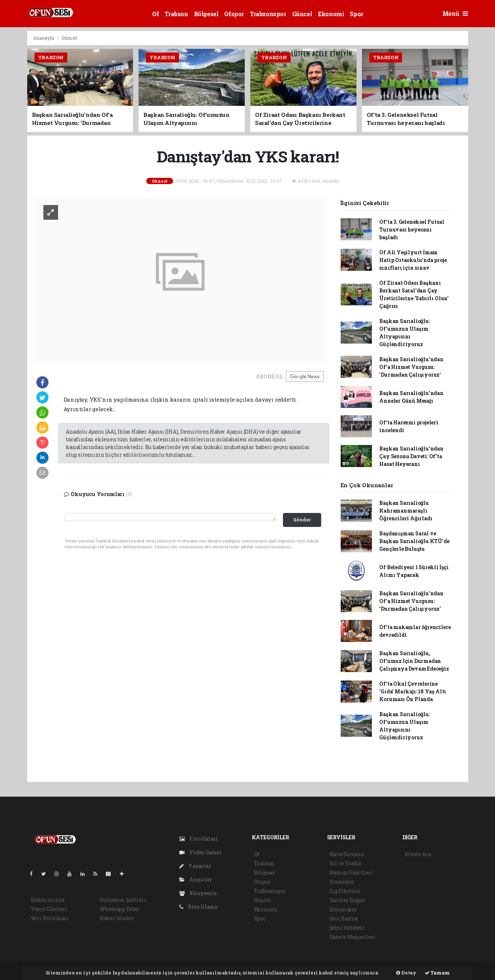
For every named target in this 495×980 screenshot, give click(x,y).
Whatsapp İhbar (120, 909)
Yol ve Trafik (346, 863)
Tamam (437, 973)
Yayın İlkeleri (49, 909)
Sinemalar (343, 909)
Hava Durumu (347, 854)
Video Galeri (200, 852)
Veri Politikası (50, 918)
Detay (406, 973)
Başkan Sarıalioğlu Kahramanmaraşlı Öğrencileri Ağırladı (406, 511)
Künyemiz (198, 893)
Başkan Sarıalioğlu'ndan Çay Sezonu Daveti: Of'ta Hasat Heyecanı (411, 456)
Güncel (302, 14)
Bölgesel (206, 14)
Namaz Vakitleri (351, 873)
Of (155, 14)
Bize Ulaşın (199, 907)
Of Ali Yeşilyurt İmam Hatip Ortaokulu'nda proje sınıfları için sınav (413, 260)
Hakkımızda (48, 900)
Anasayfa (44, 38)
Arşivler (196, 880)
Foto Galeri (199, 839)
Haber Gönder (117, 918)
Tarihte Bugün (347, 900)
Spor (356, 14)
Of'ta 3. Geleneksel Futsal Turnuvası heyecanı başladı (412, 229)
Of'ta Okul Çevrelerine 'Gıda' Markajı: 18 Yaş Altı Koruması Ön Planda (413, 691)
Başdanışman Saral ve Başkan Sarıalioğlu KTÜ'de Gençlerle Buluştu (414, 541)
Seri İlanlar (344, 918)
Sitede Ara (418, 854)
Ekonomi (331, 14)
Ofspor (234, 14)
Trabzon (176, 14)
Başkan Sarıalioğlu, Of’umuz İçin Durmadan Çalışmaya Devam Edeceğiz (414, 661)
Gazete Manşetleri (353, 937)
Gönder (302, 520)
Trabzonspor (268, 14)
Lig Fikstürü (345, 891)
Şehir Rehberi (347, 928)
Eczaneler (342, 882)
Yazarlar (195, 866)
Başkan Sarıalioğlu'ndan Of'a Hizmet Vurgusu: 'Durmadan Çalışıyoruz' (411, 367)
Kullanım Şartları (123, 900)
